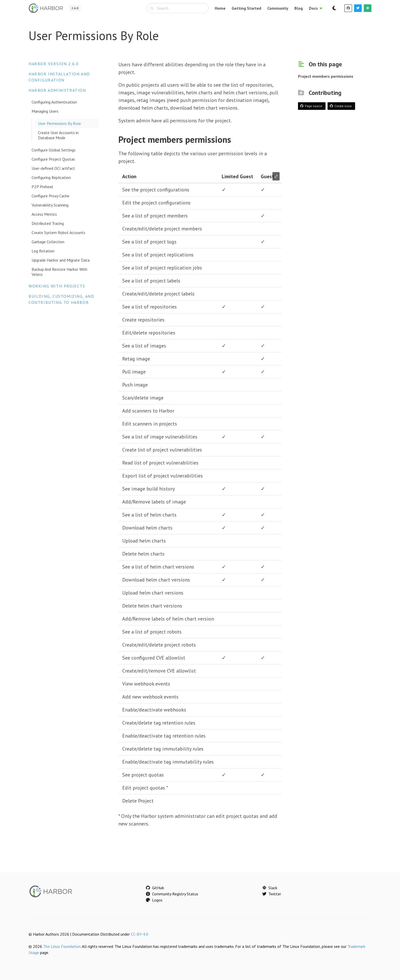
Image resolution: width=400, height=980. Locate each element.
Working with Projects (57, 286)
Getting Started (246, 8)
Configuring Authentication (54, 102)
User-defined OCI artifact (53, 168)
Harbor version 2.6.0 (54, 64)
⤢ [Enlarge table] (276, 176)
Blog (299, 8)
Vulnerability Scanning (50, 205)
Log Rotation (43, 251)
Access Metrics (44, 214)
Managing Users (45, 111)
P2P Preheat (42, 187)
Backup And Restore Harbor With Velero (59, 272)
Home (220, 8)
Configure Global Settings (54, 150)
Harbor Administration (57, 90)
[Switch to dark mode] (334, 8)
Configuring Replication (51, 177)
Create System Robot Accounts (58, 233)
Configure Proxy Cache (51, 196)
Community (278, 8)
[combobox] (178, 8)
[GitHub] (348, 8)
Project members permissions (326, 76)
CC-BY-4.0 (140, 934)
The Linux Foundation (62, 946)
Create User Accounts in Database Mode (58, 135)
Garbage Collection (48, 242)
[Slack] (368, 8)
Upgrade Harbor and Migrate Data (61, 260)
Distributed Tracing (48, 223)
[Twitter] (358, 8)
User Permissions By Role (59, 123)
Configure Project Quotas (53, 159)
